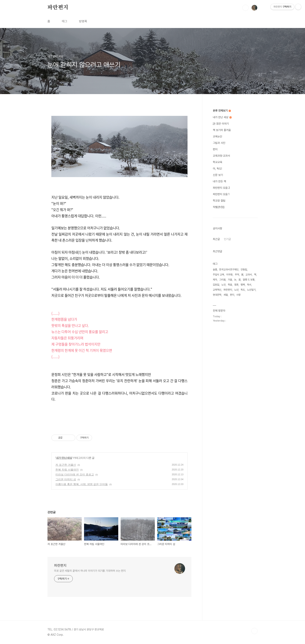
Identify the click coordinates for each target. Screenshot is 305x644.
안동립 (244, 270)
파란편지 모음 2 (221, 188)
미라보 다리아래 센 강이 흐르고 (75, 474)
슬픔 (215, 270)
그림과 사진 (219, 143)
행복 (243, 285)
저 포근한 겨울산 (66, 465)
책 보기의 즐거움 (222, 130)
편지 (215, 149)
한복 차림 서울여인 (67, 470)
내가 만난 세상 (64, 458)
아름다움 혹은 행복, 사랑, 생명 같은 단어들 (82, 484)
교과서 (249, 275)
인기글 (227, 239)
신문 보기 (218, 175)
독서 (249, 285)
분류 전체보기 (222, 111)
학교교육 (217, 162)
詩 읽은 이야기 (221, 124)
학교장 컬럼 (219, 201)
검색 (245, 8)
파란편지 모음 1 (221, 194)
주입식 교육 (218, 275)
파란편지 (58, 8)
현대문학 (217, 295)
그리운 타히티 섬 (66, 479)
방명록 (83, 21)
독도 (243, 290)
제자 (215, 280)
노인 (223, 285)
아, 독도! (217, 169)
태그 (65, 21)
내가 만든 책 (219, 181)
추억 (237, 275)
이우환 (229, 275)
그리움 (222, 280)
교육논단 (217, 136)
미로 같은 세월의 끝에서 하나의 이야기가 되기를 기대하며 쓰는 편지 (90, 571)
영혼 (236, 285)
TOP (254, 631)
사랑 (238, 295)
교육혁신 (217, 290)
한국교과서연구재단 (229, 270)
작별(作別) (219, 207)
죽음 (230, 285)
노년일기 (251, 290)
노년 (236, 290)
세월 (226, 295)
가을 (230, 280)
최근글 (216, 239)
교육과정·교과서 (221, 156)
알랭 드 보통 (249, 280)
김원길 (216, 285)
